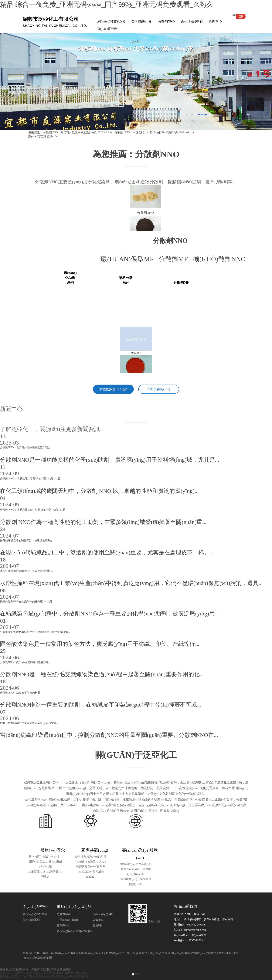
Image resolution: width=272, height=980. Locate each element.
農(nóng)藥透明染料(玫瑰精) (74, 921)
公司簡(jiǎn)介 (142, 21)
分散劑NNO (166, 21)
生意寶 (166, 943)
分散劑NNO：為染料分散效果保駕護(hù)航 (70, 132)
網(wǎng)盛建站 (181, 943)
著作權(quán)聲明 (202, 943)
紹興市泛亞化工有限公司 (38, 943)
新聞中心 (216, 21)
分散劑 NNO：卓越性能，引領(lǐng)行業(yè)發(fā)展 (146, 132)
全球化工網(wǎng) (150, 943)
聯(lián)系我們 (107, 29)
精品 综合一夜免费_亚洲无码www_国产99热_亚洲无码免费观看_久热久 (107, 5)
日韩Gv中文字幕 (22, 967)
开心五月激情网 (79, 967)
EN (234, 15)
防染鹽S (98, 916)
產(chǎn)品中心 (192, 21)
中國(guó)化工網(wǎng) (123, 943)
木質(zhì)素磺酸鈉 (68, 910)
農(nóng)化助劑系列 (35, 904)
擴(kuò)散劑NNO (221, 259)
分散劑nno (170, 241)
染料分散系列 (31, 910)
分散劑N (98, 910)
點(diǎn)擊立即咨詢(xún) (43, 136)
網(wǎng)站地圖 (42, 948)
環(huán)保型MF (129, 259)
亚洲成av (6, 967)
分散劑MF (176, 259)
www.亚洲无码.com (57, 967)
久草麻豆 (39, 967)
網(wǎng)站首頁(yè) (111, 21)
